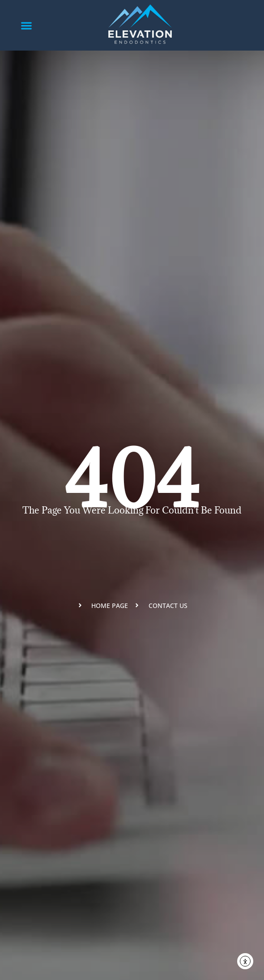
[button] (27, 25)
